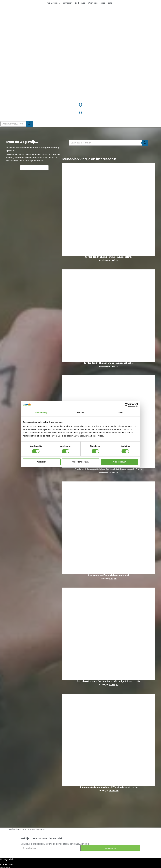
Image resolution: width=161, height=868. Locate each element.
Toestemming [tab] (41, 413)
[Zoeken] (29, 124)
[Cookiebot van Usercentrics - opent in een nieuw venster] (127, 405)
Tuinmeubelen (53, 3)
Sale (110, 3)
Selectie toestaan (80, 462)
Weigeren (42, 462)
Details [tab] (81, 413)
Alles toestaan (119, 462)
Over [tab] (120, 413)
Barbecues (80, 3)
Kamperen (67, 3)
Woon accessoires (96, 3)
